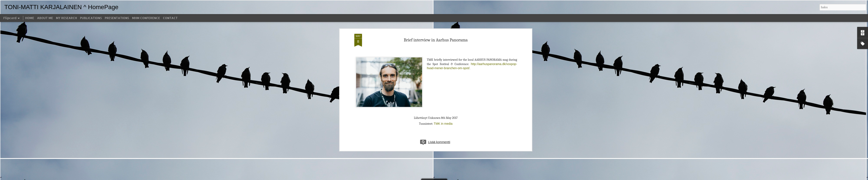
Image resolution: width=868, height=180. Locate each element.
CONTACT (170, 18)
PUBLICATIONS (91, 18)
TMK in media (443, 112)
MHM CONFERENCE (146, 18)
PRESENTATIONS (117, 18)
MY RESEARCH (67, 18)
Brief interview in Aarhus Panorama (436, 28)
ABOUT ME (45, 18)
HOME (30, 18)
